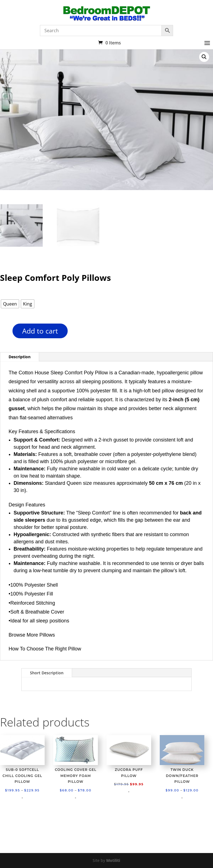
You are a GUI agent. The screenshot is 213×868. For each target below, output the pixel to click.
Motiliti (113, 860)
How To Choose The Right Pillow (45, 649)
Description (20, 357)
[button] (204, 57)
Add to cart (40, 331)
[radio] (10, 304)
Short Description (47, 673)
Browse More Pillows (32, 635)
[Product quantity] (3, 333)
